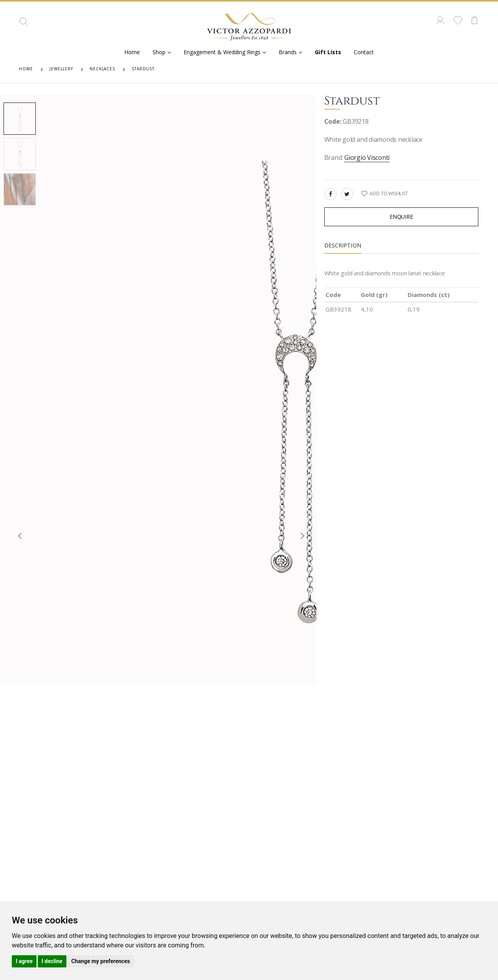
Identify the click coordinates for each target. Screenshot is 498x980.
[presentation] (17, 535)
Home (132, 52)
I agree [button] (24, 961)
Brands (288, 52)
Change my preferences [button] (100, 961)
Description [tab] (343, 245)
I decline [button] (52, 961)
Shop (159, 52)
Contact (364, 52)
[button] (24, 24)
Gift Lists (328, 52)
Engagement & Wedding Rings (222, 52)
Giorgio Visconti (367, 158)
